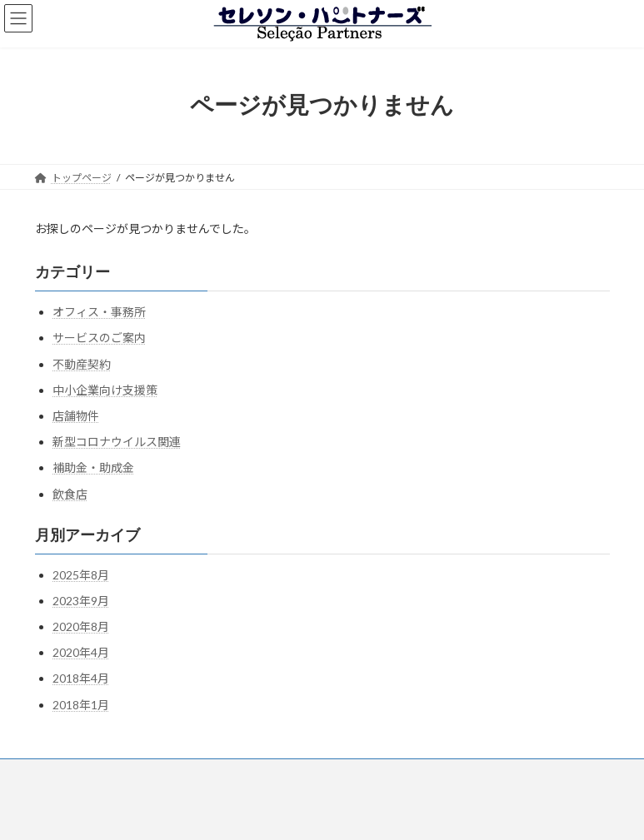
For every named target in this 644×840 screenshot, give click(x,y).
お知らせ (483, 774)
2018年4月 (81, 678)
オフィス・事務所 (99, 312)
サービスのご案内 (99, 338)
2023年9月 (81, 601)
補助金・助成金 (93, 467)
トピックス (406, 774)
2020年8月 (81, 626)
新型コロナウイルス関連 (117, 442)
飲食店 (70, 493)
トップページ (81, 774)
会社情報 (236, 774)
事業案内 (163, 774)
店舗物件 (76, 416)
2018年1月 (81, 704)
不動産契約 (82, 363)
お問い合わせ (318, 774)
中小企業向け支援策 (105, 390)
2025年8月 (81, 574)
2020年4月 (81, 652)
